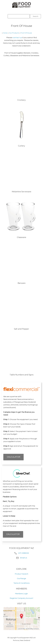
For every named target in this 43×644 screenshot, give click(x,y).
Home (5, 33)
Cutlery (21, 146)
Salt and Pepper (21, 329)
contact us (17, 38)
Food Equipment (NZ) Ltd (26, 638)
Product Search (22, 574)
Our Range (21, 579)
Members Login (21, 594)
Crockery (21, 100)
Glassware (21, 237)
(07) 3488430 (24, 553)
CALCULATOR (14, 457)
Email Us (22, 558)
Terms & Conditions (21, 583)
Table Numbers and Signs (21, 375)
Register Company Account (22, 598)
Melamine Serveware (21, 192)
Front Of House (26, 33)
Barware (22, 283)
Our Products (14, 33)
